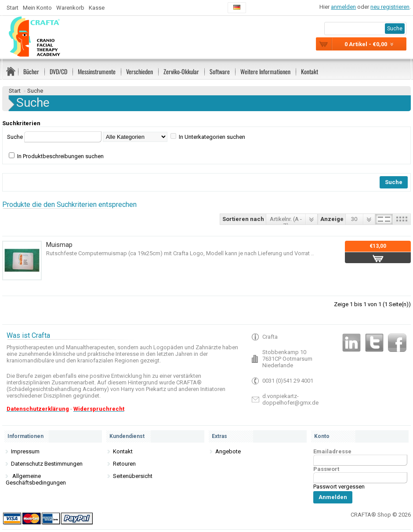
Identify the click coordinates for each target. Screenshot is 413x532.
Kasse (97, 8)
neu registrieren (390, 7)
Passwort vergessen (339, 487)
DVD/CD (58, 71)
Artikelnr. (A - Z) (286, 220)
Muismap (59, 245)
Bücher (31, 71)
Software (220, 71)
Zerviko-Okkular (181, 71)
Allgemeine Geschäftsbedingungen (36, 479)
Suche (35, 91)
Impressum (25, 451)
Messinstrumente (97, 71)
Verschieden (139, 71)
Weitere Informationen (265, 71)
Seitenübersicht (133, 476)
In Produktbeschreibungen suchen (60, 156)
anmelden (343, 7)
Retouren (124, 464)
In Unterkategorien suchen (212, 137)
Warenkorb (70, 8)
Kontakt (310, 71)
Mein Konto (37, 8)
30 (354, 219)
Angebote (228, 451)
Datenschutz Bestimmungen (47, 464)
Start (13, 8)
